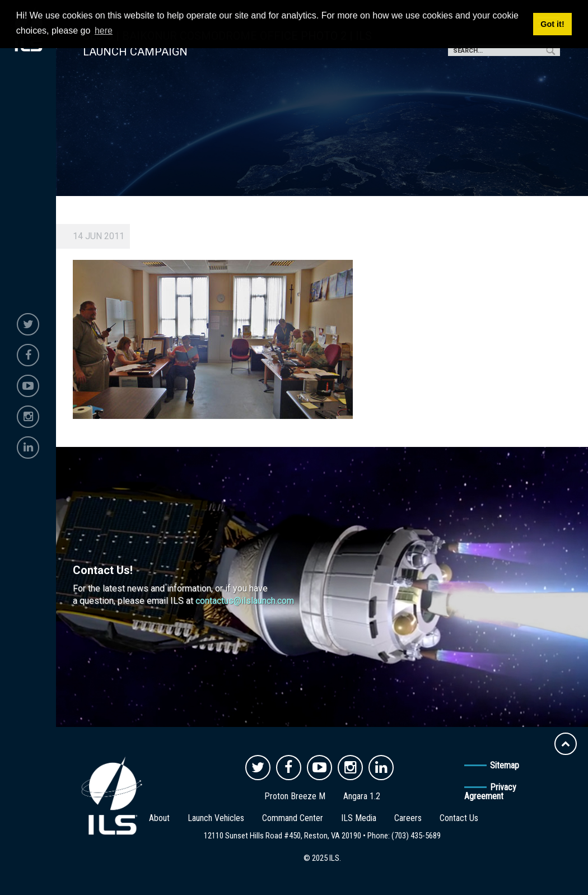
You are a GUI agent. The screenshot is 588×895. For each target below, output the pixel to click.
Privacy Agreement (490, 792)
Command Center (293, 818)
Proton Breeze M (295, 796)
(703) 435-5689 (416, 836)
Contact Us (459, 818)
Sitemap (505, 765)
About (159, 818)
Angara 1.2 (362, 796)
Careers (408, 818)
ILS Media (359, 818)
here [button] (104, 31)
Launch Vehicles (216, 818)
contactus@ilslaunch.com (245, 601)
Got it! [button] (552, 24)
